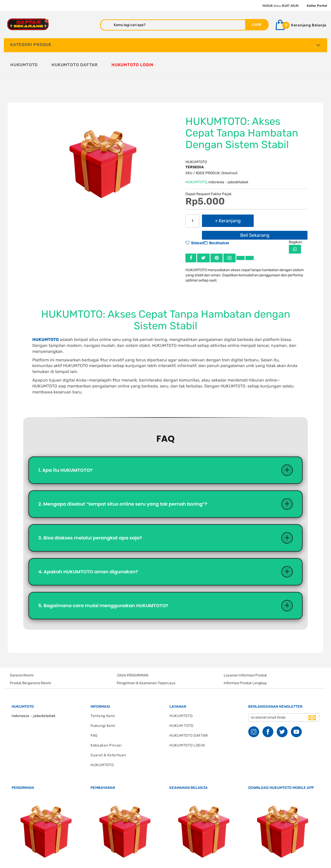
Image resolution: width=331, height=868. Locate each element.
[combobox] (173, 25)
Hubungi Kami (103, 699)
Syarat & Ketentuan (108, 729)
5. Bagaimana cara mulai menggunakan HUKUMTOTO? (103, 579)
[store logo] (28, 24)
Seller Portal (317, 6)
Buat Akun (290, 6)
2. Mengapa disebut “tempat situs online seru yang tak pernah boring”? (123, 478)
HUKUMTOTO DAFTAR (189, 709)
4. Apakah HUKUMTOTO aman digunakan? (88, 545)
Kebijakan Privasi (106, 719)
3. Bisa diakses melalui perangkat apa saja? (90, 511)
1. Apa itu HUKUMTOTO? (65, 444)
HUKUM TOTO (181, 699)
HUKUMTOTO (196, 156)
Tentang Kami (103, 690)
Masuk (268, 6)
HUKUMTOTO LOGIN (187, 719)
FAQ (94, 709)
